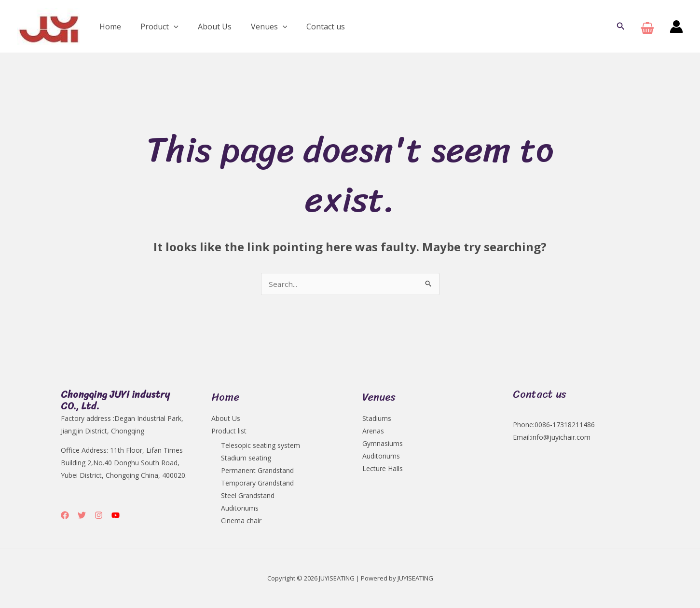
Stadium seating (246, 459)
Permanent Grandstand (257, 471)
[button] (621, 27)
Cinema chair (241, 521)
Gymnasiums (383, 444)
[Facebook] (65, 516)
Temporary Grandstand (257, 484)
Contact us (308, 27)
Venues (256, 27)
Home (108, 27)
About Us (205, 27)
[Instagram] (99, 516)
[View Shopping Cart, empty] (647, 26)
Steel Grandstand (248, 496)
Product (154, 27)
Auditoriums (240, 509)
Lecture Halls (383, 469)
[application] (168, 27)
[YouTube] (116, 516)
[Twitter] (82, 516)
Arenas (373, 432)
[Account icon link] (676, 27)
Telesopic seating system (261, 446)
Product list (229, 432)
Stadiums (377, 419)
